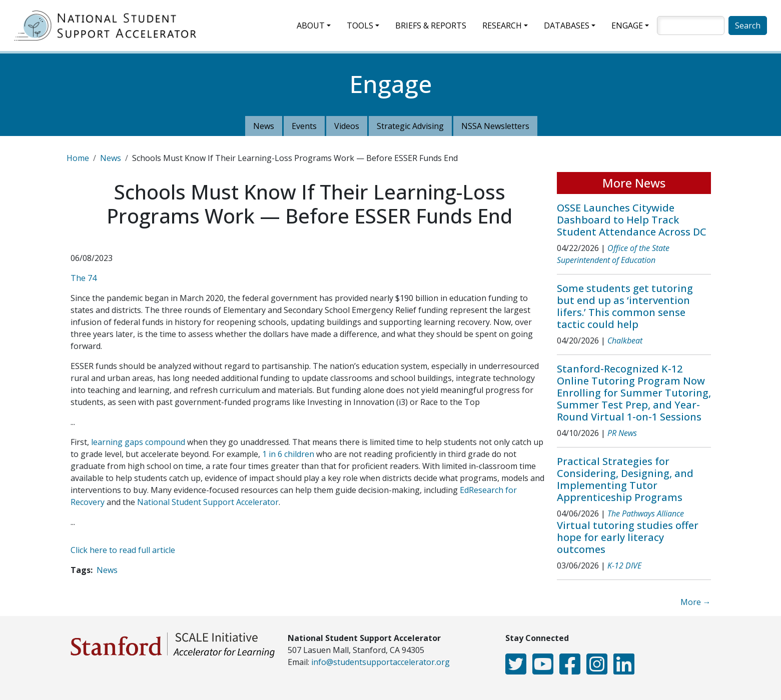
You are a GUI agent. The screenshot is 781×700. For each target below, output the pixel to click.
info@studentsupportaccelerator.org (380, 662)
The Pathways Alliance (646, 513)
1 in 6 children (288, 454)
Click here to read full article (123, 550)
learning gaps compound (138, 442)
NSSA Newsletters (495, 126)
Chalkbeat (625, 340)
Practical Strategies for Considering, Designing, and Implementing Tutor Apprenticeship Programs (625, 479)
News (264, 126)
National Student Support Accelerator (208, 502)
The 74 (84, 278)
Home (78, 158)
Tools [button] (360, 25)
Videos (347, 126)
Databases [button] (567, 25)
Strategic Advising (410, 126)
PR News (622, 433)
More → (696, 602)
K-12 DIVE (624, 565)
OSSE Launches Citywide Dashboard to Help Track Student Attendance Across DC (632, 220)
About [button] (311, 25)
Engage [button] (627, 25)
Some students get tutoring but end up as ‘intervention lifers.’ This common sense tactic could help (625, 306)
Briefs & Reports (431, 25)
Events (304, 126)
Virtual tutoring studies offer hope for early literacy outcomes (628, 537)
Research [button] (502, 25)
